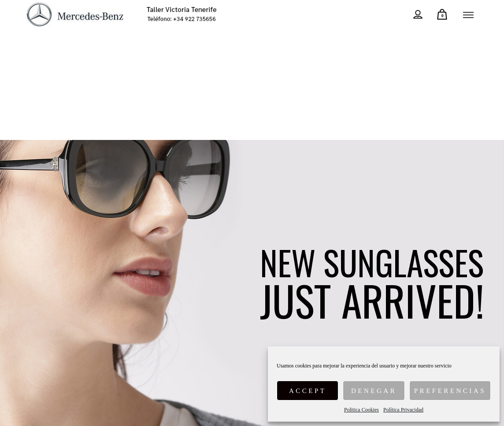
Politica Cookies (361, 410)
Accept (308, 391)
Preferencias (450, 391)
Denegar (374, 391)
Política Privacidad (403, 410)
